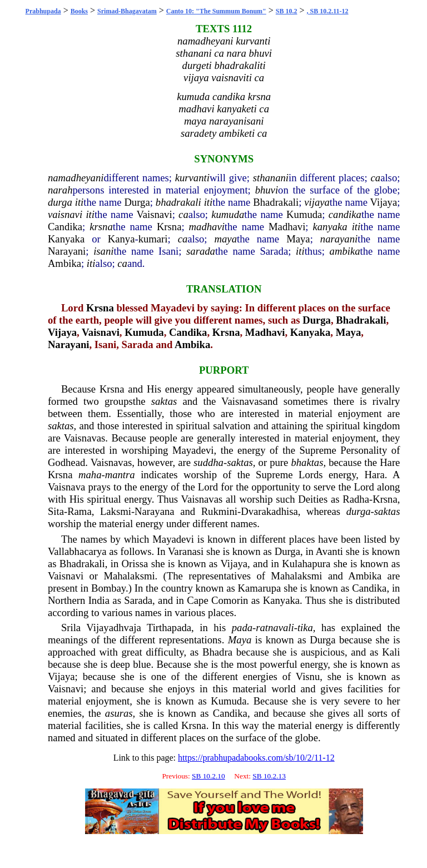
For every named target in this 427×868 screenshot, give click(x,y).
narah (60, 190)
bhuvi (267, 190)
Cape (197, 600)
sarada (201, 251)
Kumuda (304, 214)
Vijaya (384, 202)
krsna (101, 227)
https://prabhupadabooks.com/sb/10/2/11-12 (256, 758)
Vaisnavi (154, 214)
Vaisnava (66, 487)
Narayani (67, 251)
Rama (80, 511)
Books (79, 11)
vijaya (317, 202)
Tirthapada (169, 628)
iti (80, 202)
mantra (120, 475)
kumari (153, 239)
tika (305, 628)
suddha (208, 462)
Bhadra (217, 652)
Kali (391, 652)
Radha (356, 499)
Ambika (64, 263)
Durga (137, 202)
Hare (390, 462)
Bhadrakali (276, 202)
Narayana (154, 511)
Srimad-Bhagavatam (127, 11)
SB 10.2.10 (208, 776)
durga (60, 202)
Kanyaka (66, 239)
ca (376, 178)
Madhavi (287, 227)
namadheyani (76, 178)
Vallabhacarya (77, 551)
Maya (298, 239)
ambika (345, 251)
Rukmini (219, 511)
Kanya (121, 239)
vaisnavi (65, 214)
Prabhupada (43, 11)
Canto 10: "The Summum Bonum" (216, 11)
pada (242, 628)
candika (345, 214)
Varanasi (186, 551)
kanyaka (330, 227)
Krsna (169, 227)
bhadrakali (178, 202)
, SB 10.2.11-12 (328, 11)
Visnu (308, 676)
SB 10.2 (287, 11)
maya (226, 239)
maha (90, 475)
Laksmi (116, 511)
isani (103, 251)
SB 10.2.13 (269, 776)
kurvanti (192, 178)
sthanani (271, 178)
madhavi (207, 227)
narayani (339, 239)
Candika (65, 227)
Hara (374, 475)
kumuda (228, 214)
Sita (56, 511)
